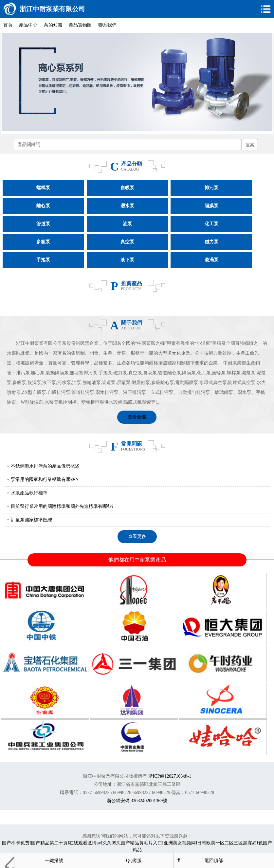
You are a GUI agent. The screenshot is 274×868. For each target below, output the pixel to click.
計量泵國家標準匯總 (31, 520)
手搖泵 (43, 260)
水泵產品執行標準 (29, 493)
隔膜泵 (211, 206)
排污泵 (211, 188)
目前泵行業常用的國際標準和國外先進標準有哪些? (62, 506)
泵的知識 (53, 25)
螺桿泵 (43, 188)
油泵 (127, 224)
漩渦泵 (211, 260)
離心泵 (43, 206)
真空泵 (127, 242)
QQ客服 (134, 861)
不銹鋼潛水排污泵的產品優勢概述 (45, 466)
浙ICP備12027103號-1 (170, 776)
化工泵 (211, 224)
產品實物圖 (80, 25)
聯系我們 (107, 25)
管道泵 (43, 224)
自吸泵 (127, 188)
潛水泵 (127, 206)
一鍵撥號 (54, 861)
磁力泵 (211, 242)
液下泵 (127, 260)
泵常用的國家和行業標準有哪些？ (45, 480)
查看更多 (137, 536)
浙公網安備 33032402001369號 (137, 801)
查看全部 (137, 417)
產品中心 (28, 25)
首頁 (8, 25)
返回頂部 (214, 861)
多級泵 (43, 242)
